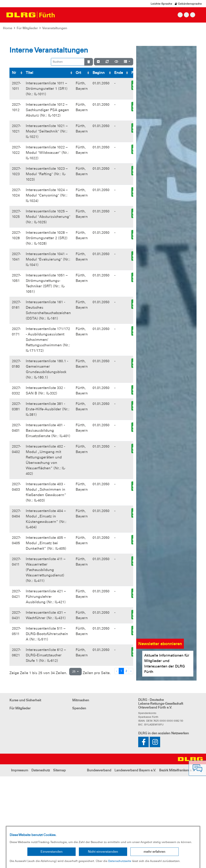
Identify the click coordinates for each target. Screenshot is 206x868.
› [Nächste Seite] (131, 763)
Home (8, 28)
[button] (15, 72)
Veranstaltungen (55, 28)
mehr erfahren (154, 852)
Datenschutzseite (120, 861)
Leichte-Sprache (161, 4)
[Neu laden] (107, 153)
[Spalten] (127, 153)
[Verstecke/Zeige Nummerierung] (98, 153)
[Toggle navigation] (62, 15)
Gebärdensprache (188, 4)
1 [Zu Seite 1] (121, 763)
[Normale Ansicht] (116, 153)
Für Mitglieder (27, 28)
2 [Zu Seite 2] (126, 763)
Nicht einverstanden (103, 852)
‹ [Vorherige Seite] (117, 763)
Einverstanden (52, 852)
